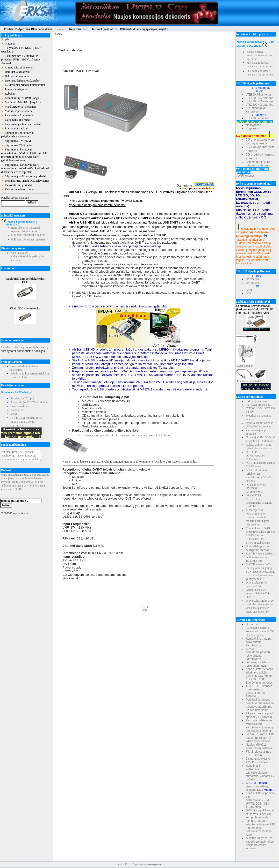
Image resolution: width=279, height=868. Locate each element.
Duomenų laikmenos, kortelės (20, 81)
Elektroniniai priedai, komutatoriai (23, 85)
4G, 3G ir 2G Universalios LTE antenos (255, 456)
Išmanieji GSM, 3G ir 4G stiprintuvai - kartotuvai (260, 439)
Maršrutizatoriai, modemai (18, 107)
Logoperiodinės (19, 406)
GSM (249, 290)
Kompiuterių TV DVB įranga (20, 98)
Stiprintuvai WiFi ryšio (16, 145)
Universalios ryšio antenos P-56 (256, 584)
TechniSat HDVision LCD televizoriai (25, 181)
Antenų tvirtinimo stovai (17, 67)
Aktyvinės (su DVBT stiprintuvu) (30, 402)
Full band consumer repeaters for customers (260, 73)
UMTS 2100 (253, 283)
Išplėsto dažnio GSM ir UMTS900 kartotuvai (259, 425)
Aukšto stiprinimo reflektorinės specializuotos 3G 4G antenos (258, 475)
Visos (14, 414)
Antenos (8, 44)
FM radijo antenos (256, 401)
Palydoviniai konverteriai (18, 115)
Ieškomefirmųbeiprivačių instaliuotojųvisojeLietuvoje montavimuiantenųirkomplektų (21, 456)
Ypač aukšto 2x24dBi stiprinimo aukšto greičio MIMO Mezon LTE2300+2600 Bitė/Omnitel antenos (260, 535)
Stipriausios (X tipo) (22, 398)
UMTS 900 (252, 279)
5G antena (252, 624)
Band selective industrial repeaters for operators (25, 229)
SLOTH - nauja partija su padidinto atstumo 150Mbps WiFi (260, 557)
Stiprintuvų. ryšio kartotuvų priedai (23, 176)
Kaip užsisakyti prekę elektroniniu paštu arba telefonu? (27, 256)
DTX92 (250, 597)
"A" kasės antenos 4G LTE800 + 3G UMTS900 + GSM (260, 408)
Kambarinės (17, 410)
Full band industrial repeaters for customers (260, 64)
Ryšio (240, 366)
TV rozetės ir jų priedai (17, 185)
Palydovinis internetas (16, 120)
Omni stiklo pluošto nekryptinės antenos (257, 548)
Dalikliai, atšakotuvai (15, 72)
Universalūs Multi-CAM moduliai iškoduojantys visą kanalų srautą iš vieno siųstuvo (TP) (260, 606)
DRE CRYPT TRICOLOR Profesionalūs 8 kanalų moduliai (259, 501)
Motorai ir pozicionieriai (17, 111)
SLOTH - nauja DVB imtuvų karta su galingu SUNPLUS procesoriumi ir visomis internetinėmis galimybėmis (260, 572)
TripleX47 (261, 593)
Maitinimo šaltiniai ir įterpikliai (21, 102)
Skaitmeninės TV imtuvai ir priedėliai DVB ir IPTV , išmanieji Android (21, 60)
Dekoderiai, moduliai (15, 76)
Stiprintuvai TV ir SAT (16, 141)
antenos (249, 366)
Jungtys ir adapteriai (15, 89)
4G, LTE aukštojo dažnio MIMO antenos (260, 465)
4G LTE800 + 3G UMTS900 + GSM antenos (256, 488)
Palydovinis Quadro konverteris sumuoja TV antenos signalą (260, 631)
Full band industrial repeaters (28, 235)
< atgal (144, 610)
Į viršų (144, 606)
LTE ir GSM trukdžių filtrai (26, 418)
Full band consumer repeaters (28, 239)
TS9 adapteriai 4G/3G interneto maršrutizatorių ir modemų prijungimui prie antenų (258, 517)
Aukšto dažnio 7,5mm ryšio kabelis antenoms (259, 446)
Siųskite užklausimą (12, 347)
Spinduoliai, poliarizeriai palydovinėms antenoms (17, 135)
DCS (248, 293)
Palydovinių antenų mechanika (21, 124)
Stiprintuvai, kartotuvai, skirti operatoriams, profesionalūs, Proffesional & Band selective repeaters (25, 168)
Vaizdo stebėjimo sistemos (18, 189)
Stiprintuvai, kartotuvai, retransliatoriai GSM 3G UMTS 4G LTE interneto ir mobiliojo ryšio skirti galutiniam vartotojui (25, 155)
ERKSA (130, 864)
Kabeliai (8, 94)
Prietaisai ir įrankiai (14, 128)
